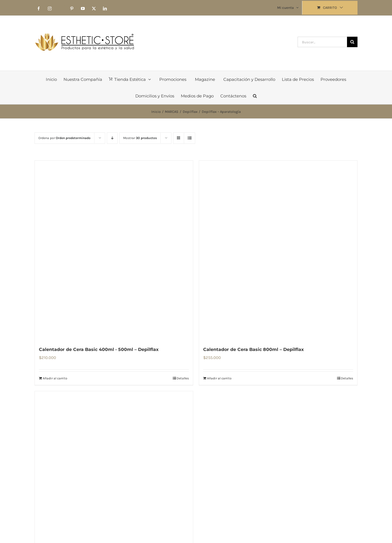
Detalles (183, 378)
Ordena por (64, 138)
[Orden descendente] (112, 138)
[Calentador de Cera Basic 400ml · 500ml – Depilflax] (114, 250)
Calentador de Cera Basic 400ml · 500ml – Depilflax (99, 349)
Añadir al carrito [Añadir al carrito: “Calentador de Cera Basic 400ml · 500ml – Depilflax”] (55, 378)
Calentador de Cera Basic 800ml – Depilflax (254, 349)
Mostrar (140, 138)
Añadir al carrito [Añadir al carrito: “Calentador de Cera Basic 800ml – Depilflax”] (219, 378)
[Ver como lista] (190, 138)
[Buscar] (352, 42)
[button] (255, 96)
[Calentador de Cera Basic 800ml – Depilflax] (278, 250)
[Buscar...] (322, 42)
